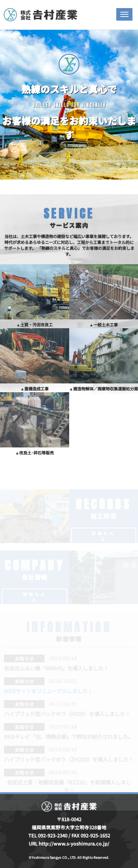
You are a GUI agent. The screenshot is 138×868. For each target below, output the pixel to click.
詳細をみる (103, 536)
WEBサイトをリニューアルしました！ (48, 691)
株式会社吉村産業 (40, 15)
